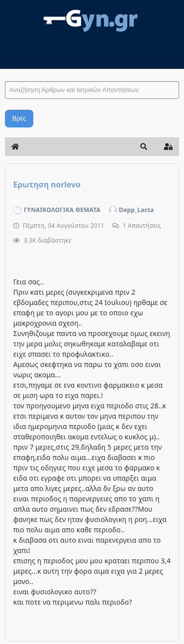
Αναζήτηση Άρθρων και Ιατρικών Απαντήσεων (5, 72)
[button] (144, 147)
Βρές (19, 118)
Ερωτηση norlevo (47, 184)
